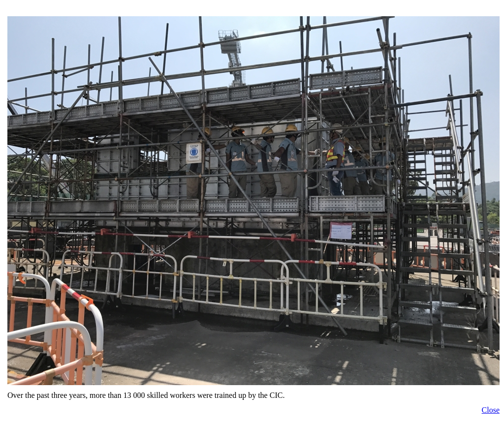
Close (491, 410)
